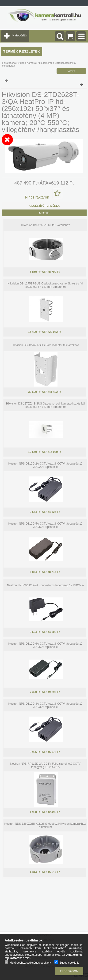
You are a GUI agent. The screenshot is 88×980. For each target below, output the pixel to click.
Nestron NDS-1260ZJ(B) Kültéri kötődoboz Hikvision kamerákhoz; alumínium (45, 825)
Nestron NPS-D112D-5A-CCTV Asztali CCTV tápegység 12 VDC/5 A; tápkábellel (45, 525)
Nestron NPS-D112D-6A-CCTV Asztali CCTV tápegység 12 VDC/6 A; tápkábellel (45, 645)
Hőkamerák (46, 63)
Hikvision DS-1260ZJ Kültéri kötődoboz (45, 225)
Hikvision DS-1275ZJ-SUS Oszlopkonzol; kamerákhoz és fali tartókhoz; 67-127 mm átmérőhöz (45, 285)
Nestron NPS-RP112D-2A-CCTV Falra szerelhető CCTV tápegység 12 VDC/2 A (45, 765)
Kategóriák (20, 35)
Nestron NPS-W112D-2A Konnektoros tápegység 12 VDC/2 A (46, 585)
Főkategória (9, 63)
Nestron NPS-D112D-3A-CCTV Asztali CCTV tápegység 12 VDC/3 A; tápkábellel (45, 705)
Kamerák (32, 63)
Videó (21, 63)
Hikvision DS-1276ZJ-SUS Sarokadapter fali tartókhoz (45, 345)
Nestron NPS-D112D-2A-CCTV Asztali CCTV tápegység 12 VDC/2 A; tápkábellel (45, 465)
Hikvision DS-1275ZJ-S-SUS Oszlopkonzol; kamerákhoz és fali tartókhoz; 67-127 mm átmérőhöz (45, 405)
